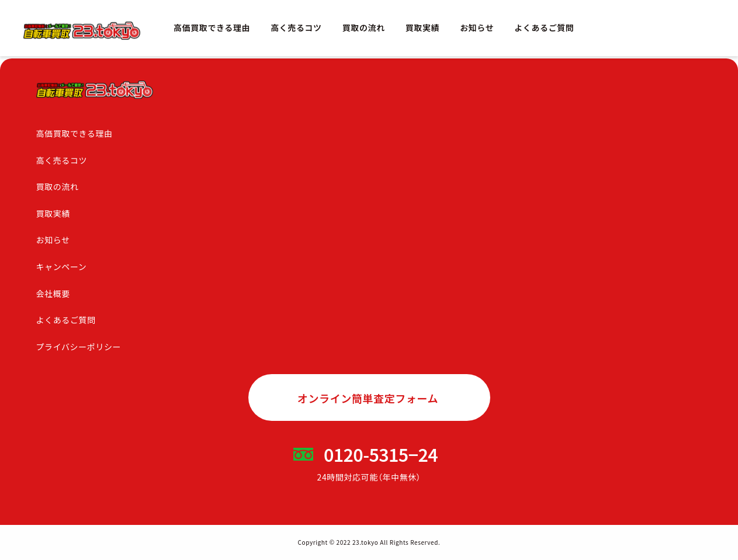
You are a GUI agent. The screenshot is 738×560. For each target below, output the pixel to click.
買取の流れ (364, 27)
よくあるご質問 (544, 27)
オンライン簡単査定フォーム (368, 398)
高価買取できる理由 (212, 27)
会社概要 (53, 293)
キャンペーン (62, 267)
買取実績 (422, 27)
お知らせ (477, 27)
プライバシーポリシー (79, 347)
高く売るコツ (296, 27)
